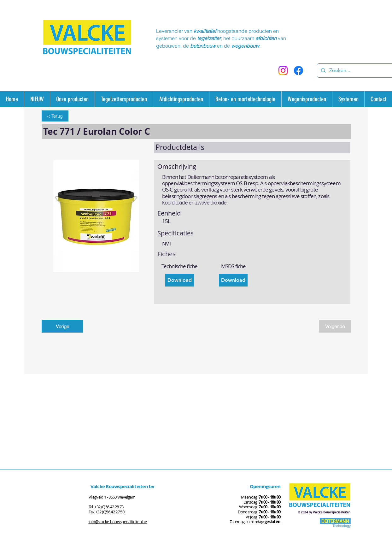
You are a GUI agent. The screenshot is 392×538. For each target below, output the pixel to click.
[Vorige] (62, 326)
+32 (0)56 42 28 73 (109, 507)
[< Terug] (55, 116)
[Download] (180, 280)
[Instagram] (283, 71)
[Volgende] (335, 326)
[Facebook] (298, 71)
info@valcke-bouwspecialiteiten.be (118, 522)
